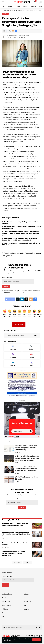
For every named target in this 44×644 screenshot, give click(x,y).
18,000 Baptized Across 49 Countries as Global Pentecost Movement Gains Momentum (26, 469)
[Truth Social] (31, 364)
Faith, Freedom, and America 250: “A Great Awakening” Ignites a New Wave (16, 534)
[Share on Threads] (26, 299)
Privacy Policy (23, 639)
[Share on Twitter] (10, 31)
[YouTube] (29, 636)
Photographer (7, 256)
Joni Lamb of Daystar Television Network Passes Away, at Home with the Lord (19, 239)
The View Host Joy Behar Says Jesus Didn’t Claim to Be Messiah (16, 524)
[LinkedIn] (13, 364)
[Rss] (42, 636)
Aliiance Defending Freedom (21, 253)
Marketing (27, 602)
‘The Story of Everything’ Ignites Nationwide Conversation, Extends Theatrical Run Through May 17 (21, 233)
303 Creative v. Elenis (11, 85)
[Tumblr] (39, 636)
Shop (4, 617)
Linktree (27, 598)
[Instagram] (13, 356)
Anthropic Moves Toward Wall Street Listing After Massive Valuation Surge (26, 448)
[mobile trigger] (4, 2)
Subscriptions (6, 605)
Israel (17, 463)
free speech (36, 253)
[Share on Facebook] (7, 31)
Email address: (18, 280)
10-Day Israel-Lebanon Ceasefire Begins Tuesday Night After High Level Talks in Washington (27, 458)
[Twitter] (31, 348)
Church (17, 473)
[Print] (16, 31)
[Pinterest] (32, 636)
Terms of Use (7, 641)
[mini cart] (35, 2)
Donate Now (18, 324)
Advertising (6, 602)
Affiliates (5, 609)
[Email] (13, 31)
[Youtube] (31, 356)
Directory (5, 613)
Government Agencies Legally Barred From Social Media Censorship (14, 554)
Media (5, 14)
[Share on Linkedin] (22, 299)
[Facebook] (13, 348)
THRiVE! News (12, 36)
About (4, 598)
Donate (26, 609)
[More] (19, 31)
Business (17, 452)
